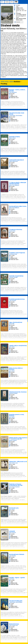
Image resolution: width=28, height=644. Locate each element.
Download (19, 22)
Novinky (7, 2)
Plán (12, 2)
